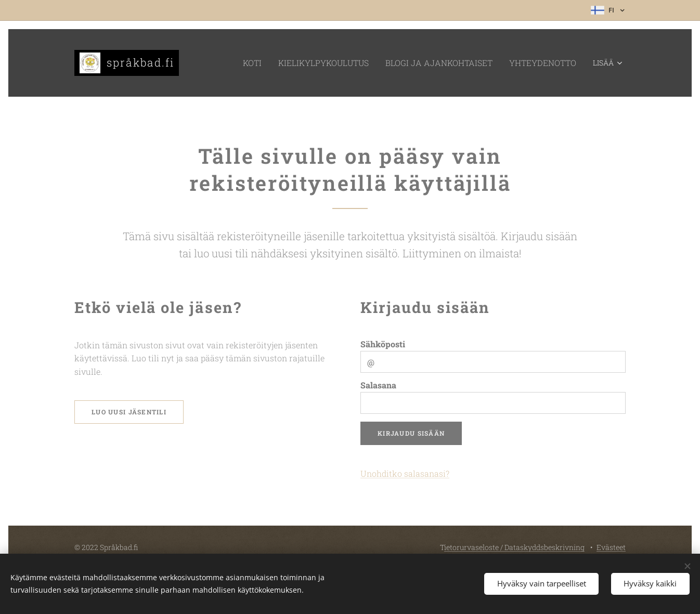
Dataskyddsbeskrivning (545, 547)
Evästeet (611, 547)
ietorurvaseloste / (474, 547)
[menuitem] (225, 63)
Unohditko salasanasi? (405, 473)
